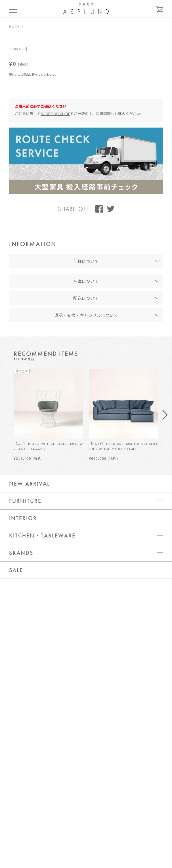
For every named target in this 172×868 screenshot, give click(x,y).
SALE (16, 570)
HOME (14, 26)
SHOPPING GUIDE (55, 114)
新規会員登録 (86, 770)
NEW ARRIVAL (30, 484)
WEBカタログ (86, 804)
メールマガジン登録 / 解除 (86, 787)
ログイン (86, 753)
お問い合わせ (86, 736)
